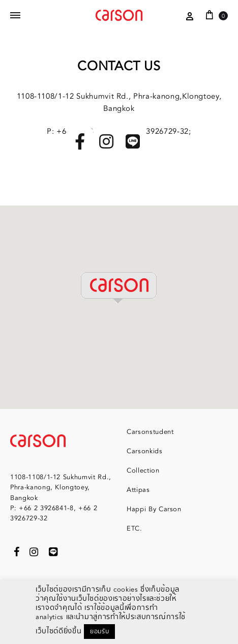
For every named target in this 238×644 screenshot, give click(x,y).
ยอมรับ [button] (99, 632)
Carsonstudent (150, 432)
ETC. (135, 529)
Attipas (138, 490)
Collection (143, 471)
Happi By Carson (154, 509)
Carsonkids (145, 451)
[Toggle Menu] (15, 16)
